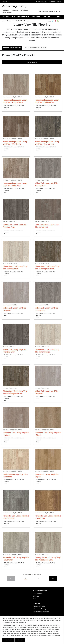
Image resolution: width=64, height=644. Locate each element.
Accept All (8, 640)
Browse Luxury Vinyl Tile (12, 48)
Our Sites (5, 2)
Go (60, 11)
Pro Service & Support (55, 2)
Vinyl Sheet (36, 17)
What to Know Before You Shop (35, 48)
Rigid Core (46, 17)
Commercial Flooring (39, 609)
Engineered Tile (23, 17)
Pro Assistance (24, 10)
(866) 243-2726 (42, 2)
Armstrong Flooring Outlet (41, 612)
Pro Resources (15, 10)
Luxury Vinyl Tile (9, 17)
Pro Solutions (6, 10)
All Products (36, 599)
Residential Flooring (39, 606)
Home (4, 21)
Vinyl (9, 21)
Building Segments (7, 12)
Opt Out (20, 640)
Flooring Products (40, 591)
